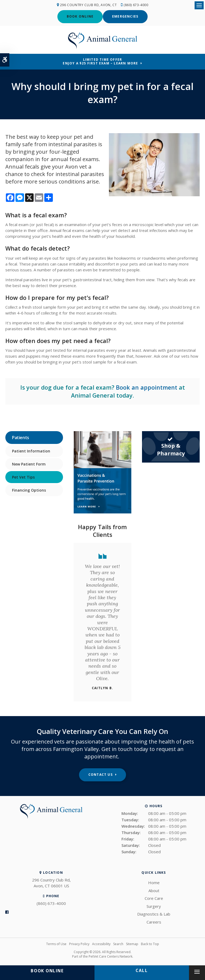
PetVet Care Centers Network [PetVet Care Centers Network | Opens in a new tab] (111, 956)
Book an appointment (147, 387)
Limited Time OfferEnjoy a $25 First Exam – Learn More (100, 61)
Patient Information (31, 450)
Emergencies (125, 16)
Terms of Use (56, 944)
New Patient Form (29, 464)
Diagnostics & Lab (154, 914)
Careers (154, 922)
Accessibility (101, 944)
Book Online (80, 16)
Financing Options (29, 490)
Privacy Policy (79, 944)
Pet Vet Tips (23, 477)
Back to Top (150, 944)
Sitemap (132, 944)
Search (118, 944)
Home (154, 882)
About (154, 890)
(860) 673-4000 (136, 5)
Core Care (154, 898)
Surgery (154, 906)
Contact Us (100, 774)
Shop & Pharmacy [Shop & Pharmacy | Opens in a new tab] (171, 446)
